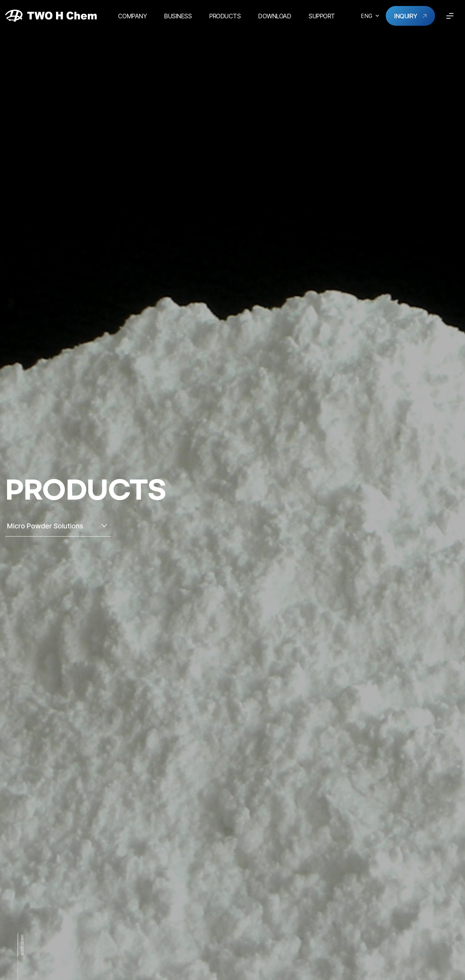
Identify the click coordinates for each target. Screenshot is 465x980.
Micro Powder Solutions (45, 526)
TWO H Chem (51, 16)
